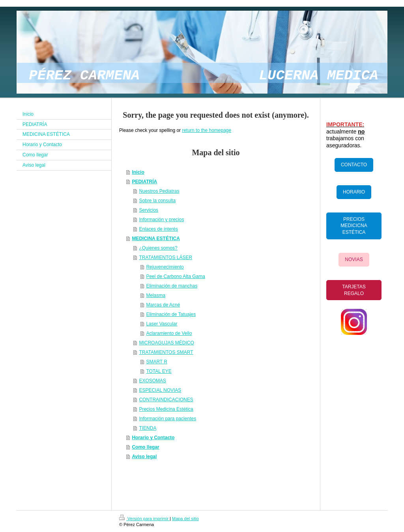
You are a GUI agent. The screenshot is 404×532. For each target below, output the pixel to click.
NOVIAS (354, 259)
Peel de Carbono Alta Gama (175, 276)
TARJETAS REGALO (354, 290)
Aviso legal (144, 457)
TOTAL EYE (159, 371)
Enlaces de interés (158, 229)
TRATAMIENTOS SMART (166, 352)
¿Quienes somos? (158, 248)
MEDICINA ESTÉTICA (156, 239)
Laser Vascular (162, 324)
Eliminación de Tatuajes (171, 314)
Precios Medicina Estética (166, 409)
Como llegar (145, 447)
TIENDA (148, 428)
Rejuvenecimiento (165, 267)
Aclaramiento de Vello (169, 333)
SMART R (157, 362)
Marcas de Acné (163, 305)
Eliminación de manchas (172, 286)
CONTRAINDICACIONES (166, 400)
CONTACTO (354, 165)
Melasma (156, 295)
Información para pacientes (167, 419)
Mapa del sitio (185, 519)
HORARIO (354, 192)
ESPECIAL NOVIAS (160, 390)
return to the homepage (207, 130)
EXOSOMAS (152, 381)
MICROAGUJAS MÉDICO (166, 343)
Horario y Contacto (153, 438)
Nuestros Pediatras (159, 191)
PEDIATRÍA (144, 182)
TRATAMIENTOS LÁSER (166, 258)
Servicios (149, 210)
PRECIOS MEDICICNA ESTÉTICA (354, 226)
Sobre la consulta (157, 201)
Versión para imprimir (144, 519)
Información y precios (161, 220)
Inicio (138, 172)
